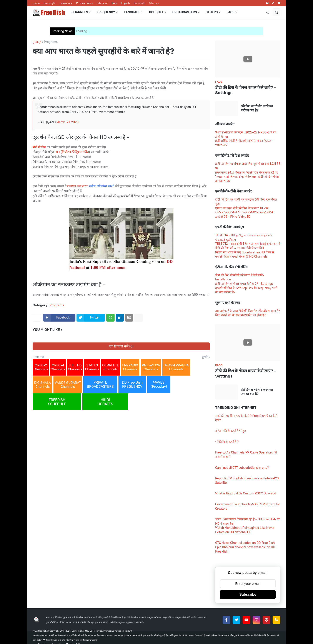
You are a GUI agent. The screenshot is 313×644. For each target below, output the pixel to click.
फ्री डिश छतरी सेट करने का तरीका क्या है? (257, 108)
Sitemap (102, 3)
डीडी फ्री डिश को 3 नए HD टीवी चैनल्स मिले (240, 248)
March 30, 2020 (68, 122)
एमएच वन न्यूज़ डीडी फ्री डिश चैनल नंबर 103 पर (242, 208)
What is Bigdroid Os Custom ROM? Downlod (246, 493)
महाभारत (82, 186)
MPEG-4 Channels (58, 367)
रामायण (72, 186)
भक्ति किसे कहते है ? (227, 442)
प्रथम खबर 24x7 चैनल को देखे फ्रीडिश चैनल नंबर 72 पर (246, 173)
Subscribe (248, 594)
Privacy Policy (84, 3)
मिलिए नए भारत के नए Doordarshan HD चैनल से (245, 252)
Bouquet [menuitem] (156, 12)
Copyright (50, 3)
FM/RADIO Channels (130, 367)
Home (36, 3)
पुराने (205, 357)
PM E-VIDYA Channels (151, 367)
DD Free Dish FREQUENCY (132, 384)
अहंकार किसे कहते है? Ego (231, 431)
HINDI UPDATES (105, 402)
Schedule (139, 3)
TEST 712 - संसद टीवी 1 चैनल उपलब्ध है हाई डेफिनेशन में (248, 244)
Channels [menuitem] (80, 12)
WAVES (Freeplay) (159, 384)
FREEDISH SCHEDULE (57, 402)
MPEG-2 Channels (41, 367)
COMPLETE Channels (111, 367)
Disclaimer (66, 3)
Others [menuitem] (212, 12)
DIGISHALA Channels (42, 385)
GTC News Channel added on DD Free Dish (245, 543)
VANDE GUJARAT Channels (68, 385)
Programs (51, 42)
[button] (268, 12)
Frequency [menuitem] (106, 12)
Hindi (114, 3)
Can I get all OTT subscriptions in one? (242, 468)
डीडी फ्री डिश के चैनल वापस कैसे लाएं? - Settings (246, 90)
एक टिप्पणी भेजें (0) (121, 346)
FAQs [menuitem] (231, 12)
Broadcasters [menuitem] (185, 12)
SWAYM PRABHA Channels (176, 367)
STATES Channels (92, 367)
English (125, 3)
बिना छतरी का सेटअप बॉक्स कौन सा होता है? (240, 315)
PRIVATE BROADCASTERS (100, 384)
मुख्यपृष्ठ (37, 42)
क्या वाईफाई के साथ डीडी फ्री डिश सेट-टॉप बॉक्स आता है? (248, 311)
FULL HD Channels (75, 367)
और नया (39, 357)
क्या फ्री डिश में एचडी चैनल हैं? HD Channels (241, 257)
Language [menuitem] (132, 12)
